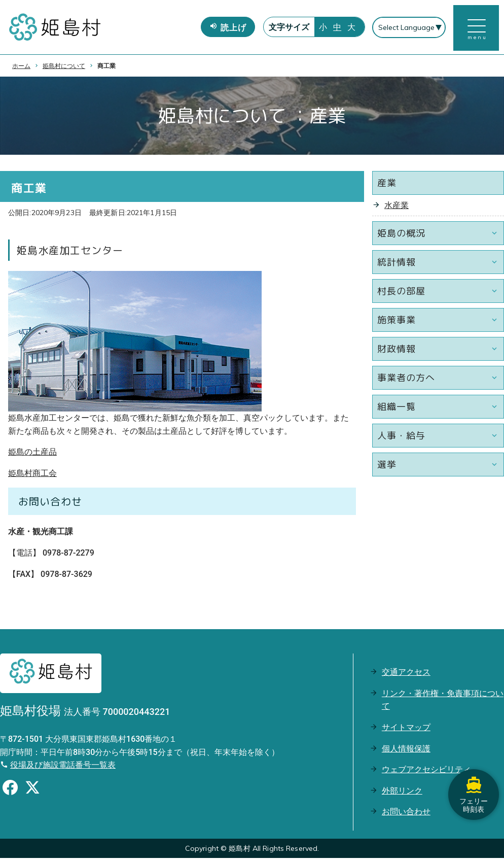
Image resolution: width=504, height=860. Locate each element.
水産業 (397, 207)
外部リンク (402, 793)
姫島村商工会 (32, 475)
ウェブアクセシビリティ (426, 771)
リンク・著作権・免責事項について (443, 702)
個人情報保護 (406, 750)
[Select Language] (408, 28)
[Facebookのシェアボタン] (10, 791)
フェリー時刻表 (474, 794)
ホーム (21, 67)
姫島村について (64, 67)
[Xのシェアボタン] (32, 791)
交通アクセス (406, 674)
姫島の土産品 (32, 454)
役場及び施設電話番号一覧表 (63, 767)
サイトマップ (406, 729)
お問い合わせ (406, 814)
